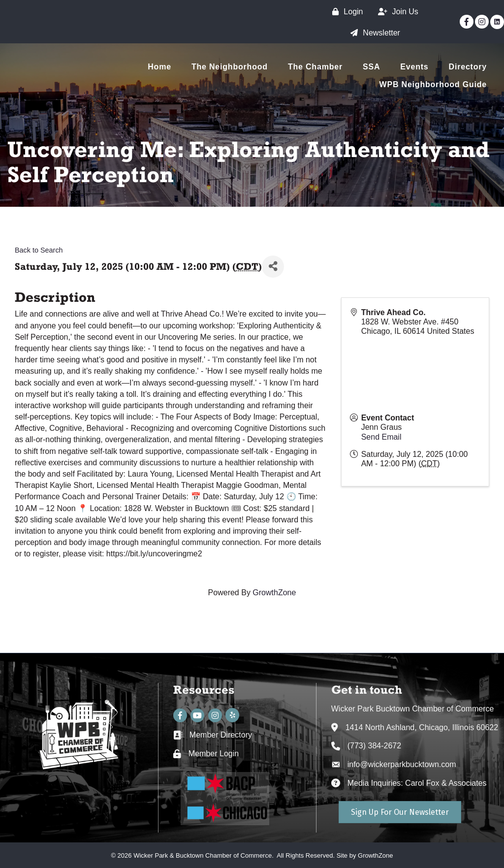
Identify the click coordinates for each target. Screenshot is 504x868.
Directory (468, 67)
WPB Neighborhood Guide (433, 84)
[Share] (273, 267)
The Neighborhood (230, 67)
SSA (371, 67)
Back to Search (39, 250)
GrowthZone (274, 593)
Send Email (381, 437)
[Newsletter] (373, 33)
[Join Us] (396, 12)
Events (414, 67)
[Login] (345, 12)
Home (159, 67)
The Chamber (315, 67)
